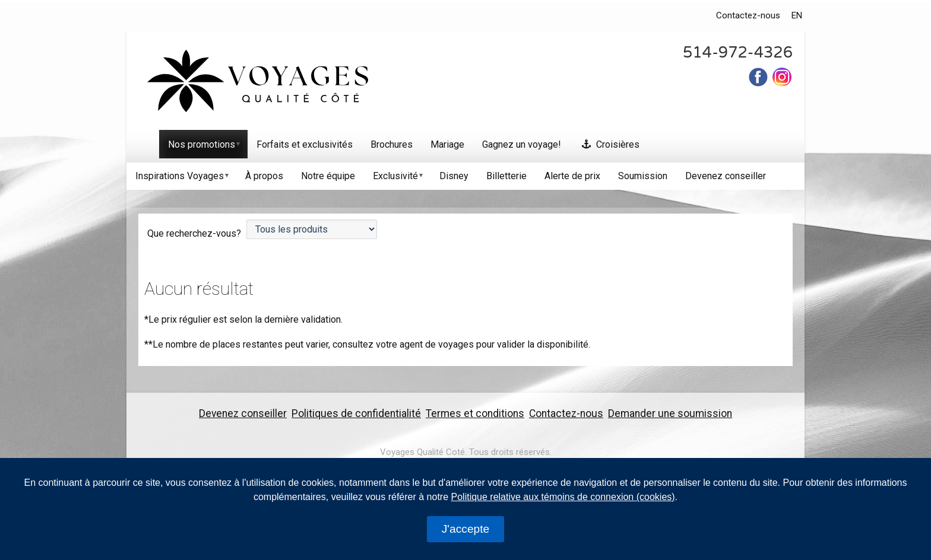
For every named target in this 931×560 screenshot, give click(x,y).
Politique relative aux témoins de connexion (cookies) (563, 497)
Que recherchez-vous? (195, 233)
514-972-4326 (738, 52)
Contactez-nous (748, 15)
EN (797, 15)
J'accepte (465, 529)
